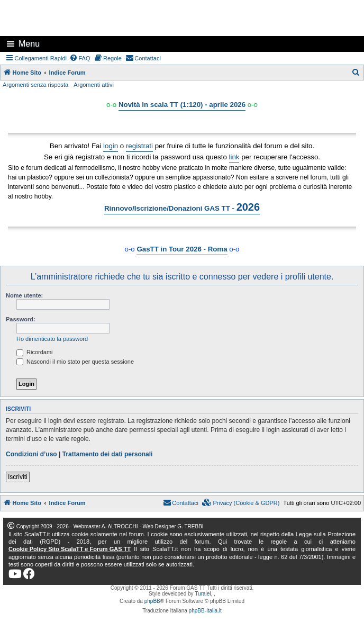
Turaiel (203, 594)
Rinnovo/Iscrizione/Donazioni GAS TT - (182, 207)
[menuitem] (80, 58)
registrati (139, 146)
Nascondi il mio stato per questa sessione (75, 362)
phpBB (152, 601)
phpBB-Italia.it (205, 611)
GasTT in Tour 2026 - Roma (182, 249)
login (111, 146)
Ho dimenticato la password (52, 339)
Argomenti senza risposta (35, 85)
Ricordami (35, 352)
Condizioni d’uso (31, 454)
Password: (21, 319)
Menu (29, 44)
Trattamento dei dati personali (108, 454)
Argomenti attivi (94, 85)
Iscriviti (18, 477)
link (234, 157)
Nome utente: (24, 295)
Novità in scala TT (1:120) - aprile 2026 (182, 105)
